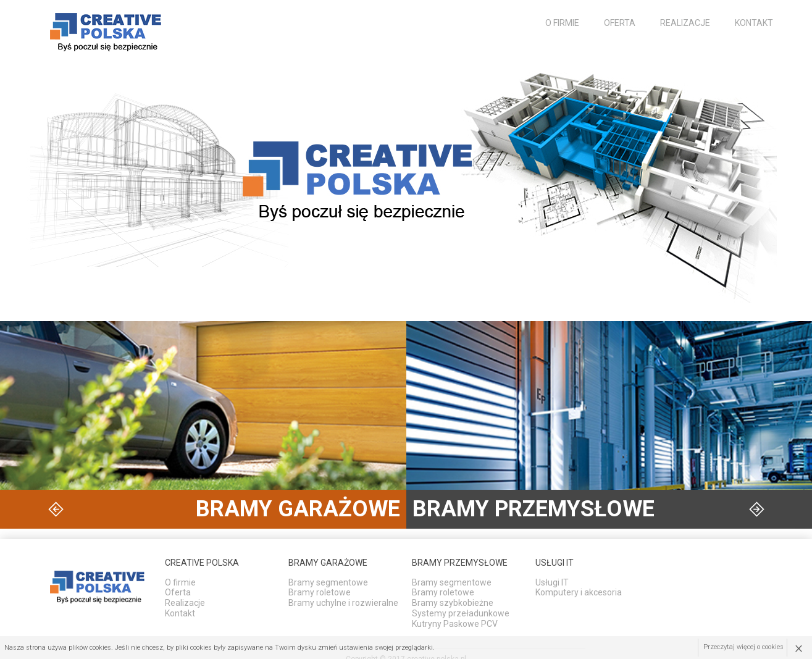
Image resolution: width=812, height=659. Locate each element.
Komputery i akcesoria (579, 592)
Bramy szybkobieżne (453, 603)
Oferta (620, 23)
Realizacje (685, 23)
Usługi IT (552, 582)
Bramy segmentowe (328, 582)
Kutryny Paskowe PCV (455, 624)
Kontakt (754, 23)
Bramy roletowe (320, 592)
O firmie (562, 23)
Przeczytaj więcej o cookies (743, 648)
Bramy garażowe (328, 563)
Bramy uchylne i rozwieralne (343, 603)
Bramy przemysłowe (460, 563)
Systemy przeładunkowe (461, 613)
